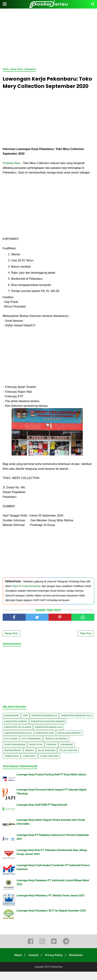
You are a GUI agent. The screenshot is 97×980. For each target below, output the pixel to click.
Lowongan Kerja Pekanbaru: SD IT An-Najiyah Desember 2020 (51, 919)
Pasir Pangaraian (15, 753)
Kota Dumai (11, 747)
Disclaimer (78, 963)
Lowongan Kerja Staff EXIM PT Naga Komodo (42, 813)
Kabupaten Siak (45, 741)
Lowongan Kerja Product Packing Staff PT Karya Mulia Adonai (51, 783)
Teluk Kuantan (68, 759)
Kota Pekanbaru (31, 747)
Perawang (67, 753)
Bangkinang (12, 724)
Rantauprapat (13, 759)
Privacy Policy (54, 963)
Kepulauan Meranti (70, 741)
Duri (25, 724)
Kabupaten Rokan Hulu (18, 741)
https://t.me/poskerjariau (27, 594)
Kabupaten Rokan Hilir (48, 735)
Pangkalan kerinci (56, 747)
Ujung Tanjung (49, 764)
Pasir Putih (36, 753)
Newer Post (11, 642)
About (16, 963)
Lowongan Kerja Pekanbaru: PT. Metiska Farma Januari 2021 (51, 904)
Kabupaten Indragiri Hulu (76, 724)
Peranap (51, 753)
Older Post (86, 642)
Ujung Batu (29, 764)
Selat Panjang (47, 759)
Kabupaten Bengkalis (44, 724)
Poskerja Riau (12, 171)
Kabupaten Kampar (16, 730)
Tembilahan (11, 764)
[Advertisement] (48, 37)
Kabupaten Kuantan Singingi (48, 730)
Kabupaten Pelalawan (18, 735)
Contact (33, 963)
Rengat (30, 759)
